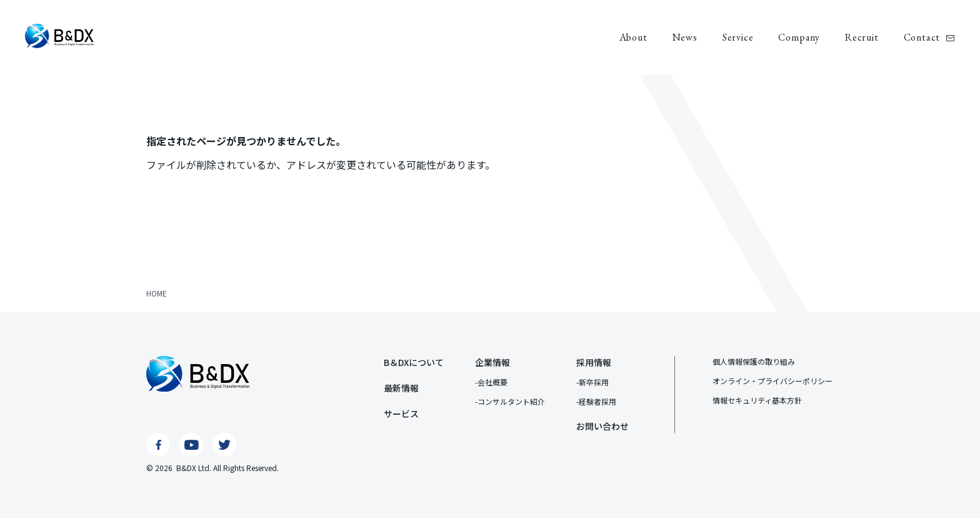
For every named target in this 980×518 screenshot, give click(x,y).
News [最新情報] (685, 37)
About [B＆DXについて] (633, 37)
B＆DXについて (414, 362)
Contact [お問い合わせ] (922, 37)
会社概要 (492, 382)
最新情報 (401, 388)
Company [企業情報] (799, 37)
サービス (401, 414)
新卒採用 (594, 382)
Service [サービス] (738, 37)
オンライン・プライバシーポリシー (772, 381)
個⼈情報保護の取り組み (754, 361)
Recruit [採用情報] (862, 37)
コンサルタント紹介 (511, 401)
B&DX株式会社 (59, 36)
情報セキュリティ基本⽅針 (757, 400)
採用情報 (594, 362)
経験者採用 (597, 401)
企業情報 (492, 362)
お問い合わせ (602, 426)
